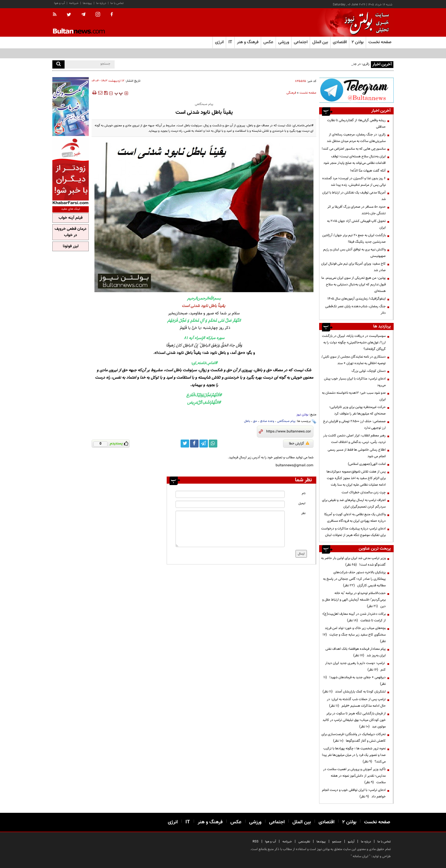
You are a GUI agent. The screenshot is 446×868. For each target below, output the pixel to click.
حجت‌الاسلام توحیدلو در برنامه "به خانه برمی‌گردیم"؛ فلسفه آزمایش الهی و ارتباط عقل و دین (354, 600)
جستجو (337, 842)
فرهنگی (291, 93)
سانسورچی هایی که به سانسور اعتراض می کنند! (354, 149)
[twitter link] (185, 444)
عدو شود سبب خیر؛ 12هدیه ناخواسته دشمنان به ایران (354, 396)
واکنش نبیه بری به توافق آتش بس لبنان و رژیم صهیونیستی (354, 253)
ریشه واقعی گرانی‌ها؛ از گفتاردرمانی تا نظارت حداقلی (356, 124)
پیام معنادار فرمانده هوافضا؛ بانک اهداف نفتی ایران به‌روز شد (356, 652)
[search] (58, 64)
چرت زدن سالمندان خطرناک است (364, 492)
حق (255, 421)
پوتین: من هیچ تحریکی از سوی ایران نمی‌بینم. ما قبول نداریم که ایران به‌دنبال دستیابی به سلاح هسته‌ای (354, 284)
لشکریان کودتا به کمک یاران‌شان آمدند (354, 692)
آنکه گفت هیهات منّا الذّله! (368, 171)
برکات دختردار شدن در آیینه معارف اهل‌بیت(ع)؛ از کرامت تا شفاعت (354, 617)
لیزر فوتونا (71, 246)
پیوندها (87, 3)
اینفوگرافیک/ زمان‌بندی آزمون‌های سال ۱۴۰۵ (357, 299)
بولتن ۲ (358, 42)
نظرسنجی (304, 842)
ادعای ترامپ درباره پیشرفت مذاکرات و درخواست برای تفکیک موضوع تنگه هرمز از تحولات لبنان (353, 532)
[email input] (230, 504)
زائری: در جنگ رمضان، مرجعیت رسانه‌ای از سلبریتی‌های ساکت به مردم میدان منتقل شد (356, 138)
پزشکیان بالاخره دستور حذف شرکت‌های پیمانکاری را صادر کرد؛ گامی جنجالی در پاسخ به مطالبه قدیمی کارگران (354, 579)
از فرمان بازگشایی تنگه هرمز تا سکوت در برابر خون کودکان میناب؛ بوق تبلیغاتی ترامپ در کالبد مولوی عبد (354, 720)
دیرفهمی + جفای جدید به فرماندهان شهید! (355, 681)
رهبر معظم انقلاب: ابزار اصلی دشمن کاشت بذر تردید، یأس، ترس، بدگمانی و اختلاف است (354, 439)
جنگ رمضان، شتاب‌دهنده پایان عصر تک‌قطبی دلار (355, 310)
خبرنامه (74, 3)
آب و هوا (59, 3)
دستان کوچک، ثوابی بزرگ (369, 371)
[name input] (230, 494)
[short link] (289, 432)
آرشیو (351, 842)
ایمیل (302, 503)
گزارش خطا (299, 444)
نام (304, 493)
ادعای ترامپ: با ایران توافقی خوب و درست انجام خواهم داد (354, 793)
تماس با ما (117, 3)
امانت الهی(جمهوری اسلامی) (367, 464)
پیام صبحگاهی (286, 421)
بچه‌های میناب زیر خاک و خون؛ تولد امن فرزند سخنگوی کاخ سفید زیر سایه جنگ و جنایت (354, 635)
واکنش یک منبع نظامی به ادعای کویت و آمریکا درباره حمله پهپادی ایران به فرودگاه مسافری (355, 518)
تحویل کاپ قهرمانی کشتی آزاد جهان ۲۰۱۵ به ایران (356, 224)
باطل (247, 421)
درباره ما (101, 3)
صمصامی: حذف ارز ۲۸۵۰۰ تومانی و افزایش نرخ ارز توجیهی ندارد (354, 425)
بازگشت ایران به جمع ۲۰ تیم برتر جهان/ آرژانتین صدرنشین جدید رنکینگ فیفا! (354, 239)
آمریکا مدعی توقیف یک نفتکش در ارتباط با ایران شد (354, 196)
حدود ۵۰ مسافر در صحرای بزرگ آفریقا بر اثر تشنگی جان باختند (357, 210)
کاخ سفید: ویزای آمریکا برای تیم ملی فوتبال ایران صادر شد (353, 267)
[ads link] (356, 90)
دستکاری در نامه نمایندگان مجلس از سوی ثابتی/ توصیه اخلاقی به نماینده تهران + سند (354, 360)
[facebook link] (194, 444)
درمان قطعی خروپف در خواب (71, 232)
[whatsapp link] (213, 444)
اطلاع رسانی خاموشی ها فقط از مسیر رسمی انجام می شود (357, 453)
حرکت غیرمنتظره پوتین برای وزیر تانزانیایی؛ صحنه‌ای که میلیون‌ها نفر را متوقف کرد (358, 410)
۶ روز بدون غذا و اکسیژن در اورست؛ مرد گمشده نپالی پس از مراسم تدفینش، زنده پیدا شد (354, 182)
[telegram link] (204, 444)
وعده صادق (267, 421)
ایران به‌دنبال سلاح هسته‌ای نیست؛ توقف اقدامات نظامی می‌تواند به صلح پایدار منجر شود (355, 160)
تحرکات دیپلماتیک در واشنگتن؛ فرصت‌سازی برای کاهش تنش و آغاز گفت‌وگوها (354, 738)
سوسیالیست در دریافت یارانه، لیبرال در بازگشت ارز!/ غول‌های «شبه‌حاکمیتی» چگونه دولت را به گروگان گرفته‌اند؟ (354, 343)
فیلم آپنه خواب (71, 218)
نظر (303, 513)
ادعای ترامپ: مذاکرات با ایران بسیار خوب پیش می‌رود (355, 382)
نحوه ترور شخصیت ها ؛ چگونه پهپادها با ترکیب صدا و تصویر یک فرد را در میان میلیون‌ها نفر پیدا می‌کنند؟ (354, 755)
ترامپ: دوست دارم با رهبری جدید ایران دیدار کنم (355, 666)
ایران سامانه (361, 856)
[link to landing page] (365, 23)
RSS (256, 842)
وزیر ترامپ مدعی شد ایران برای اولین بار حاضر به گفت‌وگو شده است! (353, 561)
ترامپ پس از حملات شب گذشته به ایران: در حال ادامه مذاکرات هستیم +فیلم (356, 703)
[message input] (230, 529)
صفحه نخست (380, 42)
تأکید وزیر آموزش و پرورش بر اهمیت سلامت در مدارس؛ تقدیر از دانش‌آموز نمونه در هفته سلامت (354, 776)
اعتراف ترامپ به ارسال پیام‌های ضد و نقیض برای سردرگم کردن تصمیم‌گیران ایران (354, 503)
